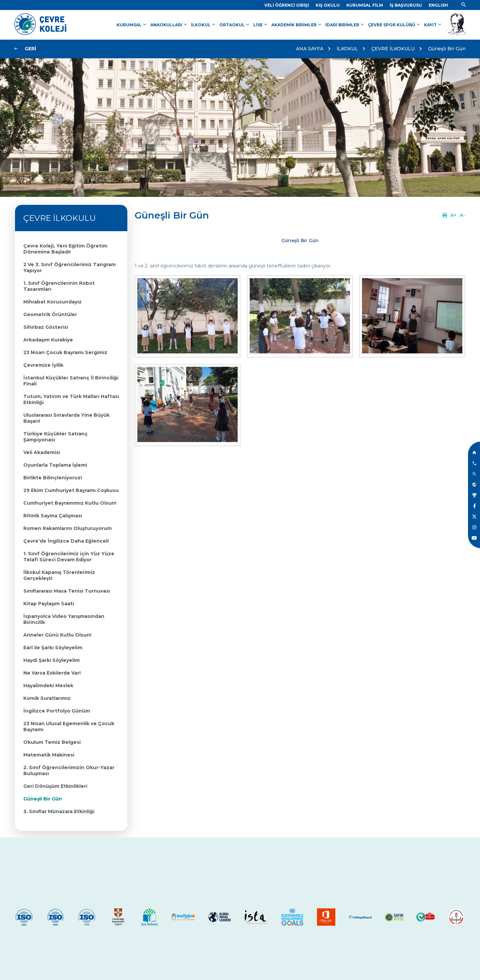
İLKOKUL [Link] (204, 25)
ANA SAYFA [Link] (310, 49)
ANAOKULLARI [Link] (169, 25)
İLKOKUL (347, 49)
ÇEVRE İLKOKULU (393, 49)
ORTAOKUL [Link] (235, 25)
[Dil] (438, 5)
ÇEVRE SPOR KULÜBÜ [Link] (395, 25)
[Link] (287, 5)
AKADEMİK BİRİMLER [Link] (297, 25)
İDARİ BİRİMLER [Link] (345, 25)
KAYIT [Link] (433, 25)
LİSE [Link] (261, 25)
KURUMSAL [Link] (132, 25)
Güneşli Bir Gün (447, 49)
